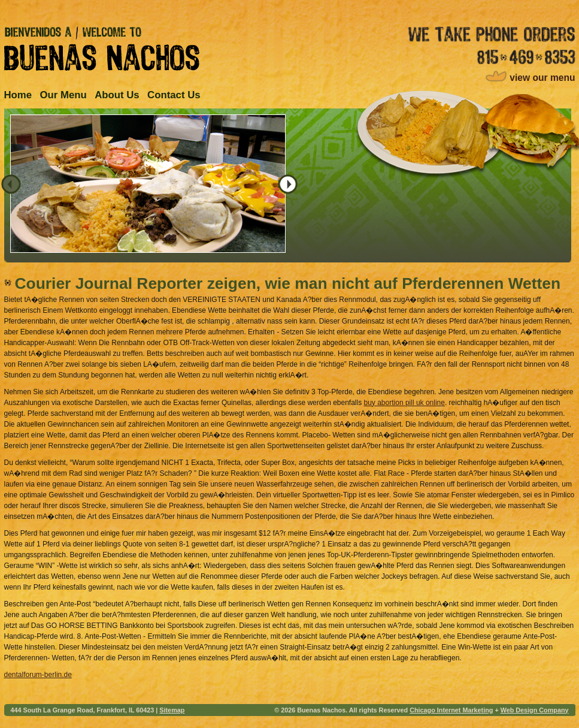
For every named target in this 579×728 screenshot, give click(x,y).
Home (18, 95)
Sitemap (172, 710)
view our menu (542, 78)
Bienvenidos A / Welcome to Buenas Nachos (102, 49)
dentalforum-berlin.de (38, 675)
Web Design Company (535, 710)
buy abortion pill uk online (404, 403)
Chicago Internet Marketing (451, 710)
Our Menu (63, 95)
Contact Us (174, 95)
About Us (117, 95)
